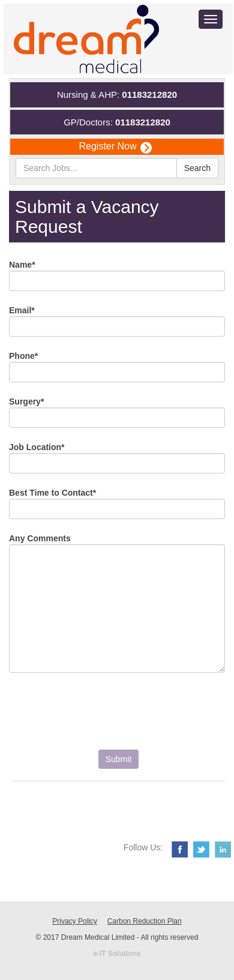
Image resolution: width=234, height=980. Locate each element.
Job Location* (37, 447)
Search (197, 168)
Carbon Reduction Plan (145, 921)
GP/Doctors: (117, 122)
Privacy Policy (75, 921)
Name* (22, 265)
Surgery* (26, 401)
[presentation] (100, 717)
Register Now (115, 147)
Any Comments (40, 538)
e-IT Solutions (117, 954)
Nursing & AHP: (117, 95)
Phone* (23, 356)
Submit (119, 759)
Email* (22, 310)
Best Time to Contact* (52, 493)
